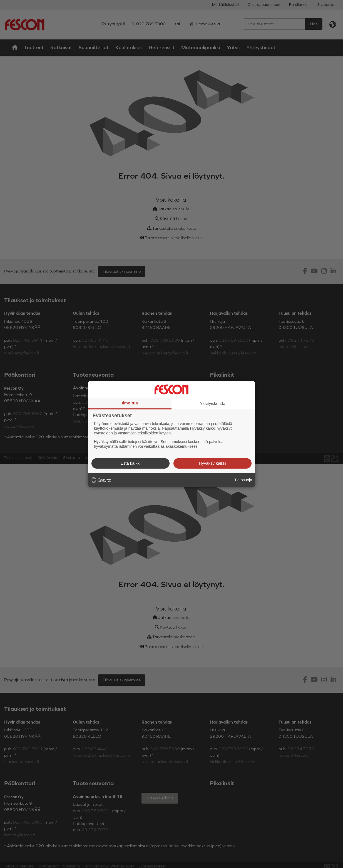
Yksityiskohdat (213, 403)
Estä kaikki (131, 463)
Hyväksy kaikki (212, 463)
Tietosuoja (243, 480)
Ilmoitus (130, 403)
